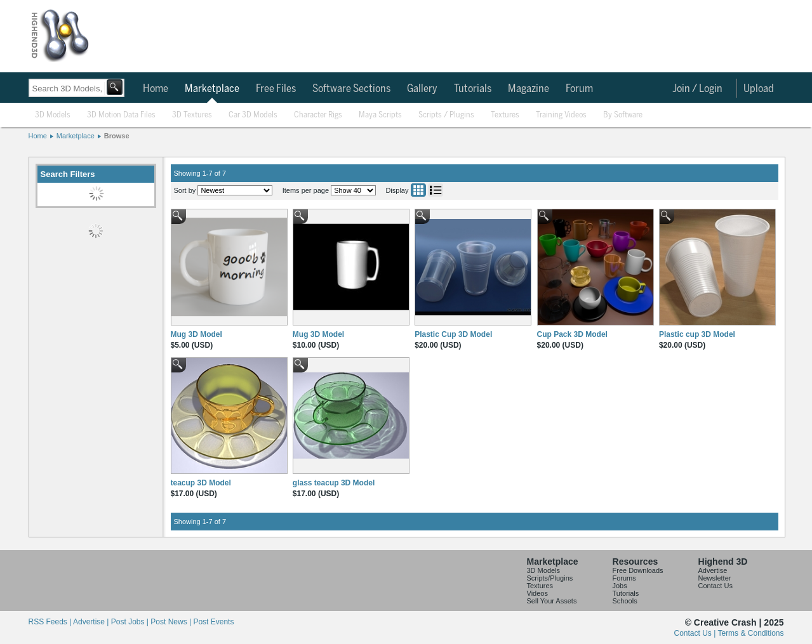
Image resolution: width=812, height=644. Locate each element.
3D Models (53, 115)
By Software (623, 115)
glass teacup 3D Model (334, 483)
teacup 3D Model (201, 483)
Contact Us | (696, 633)
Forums (624, 578)
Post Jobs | (131, 622)
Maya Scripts (380, 115)
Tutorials (473, 89)
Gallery (422, 89)
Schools (625, 601)
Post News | (172, 622)
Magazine (529, 89)
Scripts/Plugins (550, 578)
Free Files (276, 89)
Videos (537, 593)
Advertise (713, 570)
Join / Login (697, 89)
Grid (418, 190)
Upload (759, 89)
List (436, 190)
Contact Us (715, 586)
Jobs (620, 586)
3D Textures (192, 115)
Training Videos (561, 115)
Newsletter (715, 578)
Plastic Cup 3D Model (453, 334)
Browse (117, 136)
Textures (505, 115)
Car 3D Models (253, 115)
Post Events (213, 622)
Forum (579, 89)
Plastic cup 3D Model (697, 334)
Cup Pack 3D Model (572, 334)
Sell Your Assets (552, 601)
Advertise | (92, 622)
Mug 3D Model (196, 334)
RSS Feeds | (51, 622)
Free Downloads (638, 570)
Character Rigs (318, 115)
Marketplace (212, 89)
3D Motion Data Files (121, 115)
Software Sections (351, 89)
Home (156, 89)
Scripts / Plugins (446, 115)
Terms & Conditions (750, 633)
